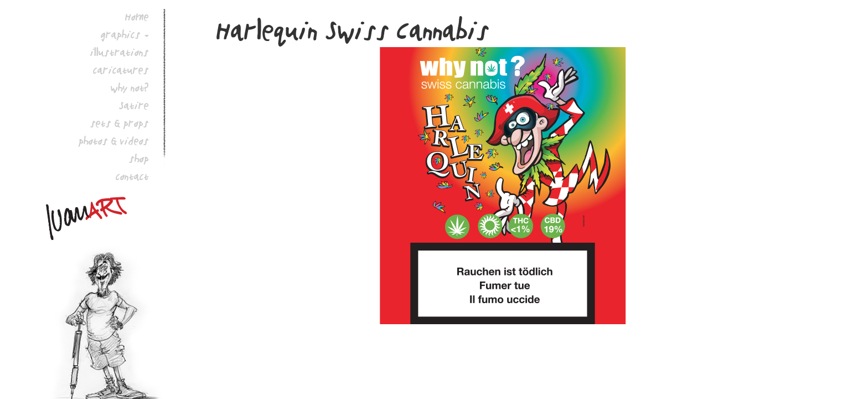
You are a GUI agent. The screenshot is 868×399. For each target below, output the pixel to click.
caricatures (121, 70)
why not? (130, 88)
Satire (134, 105)
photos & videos (114, 141)
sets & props (120, 123)
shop (139, 158)
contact (132, 176)
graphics (121, 34)
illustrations (120, 52)
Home (137, 17)
